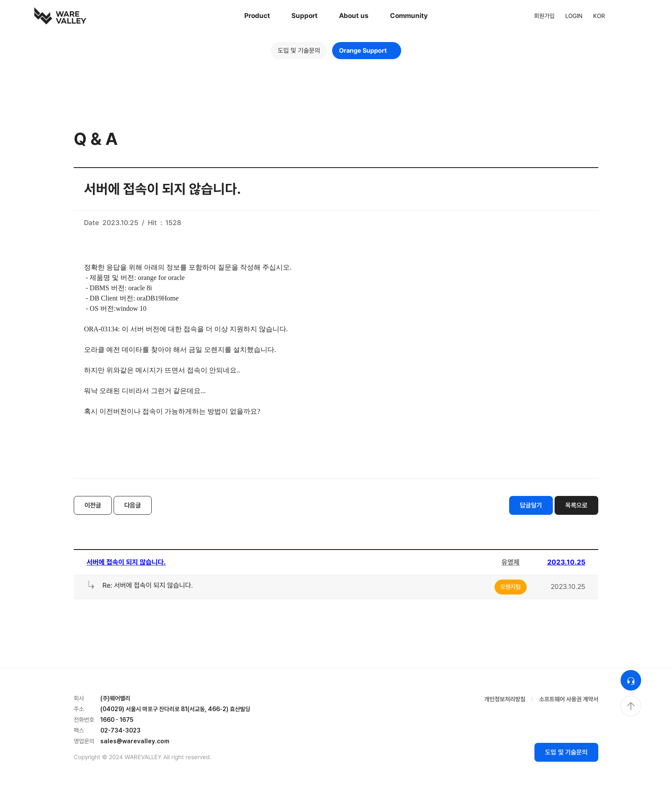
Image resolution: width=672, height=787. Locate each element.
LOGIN (574, 16)
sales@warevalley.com (135, 741)
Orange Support (367, 51)
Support (304, 16)
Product (257, 16)
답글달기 (531, 505)
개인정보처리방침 (505, 699)
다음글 (133, 505)
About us (354, 16)
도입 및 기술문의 (299, 51)
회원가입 (544, 16)
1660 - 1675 (117, 720)
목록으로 (576, 505)
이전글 (93, 505)
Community (409, 16)
